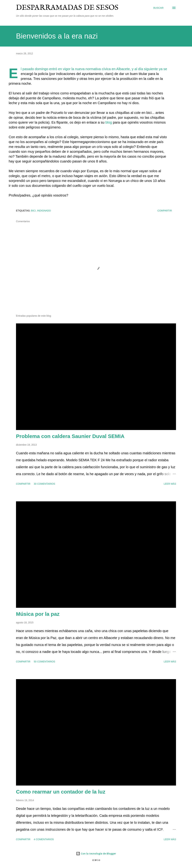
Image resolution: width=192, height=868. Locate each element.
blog (109, 122)
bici (33, 211)
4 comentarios (44, 839)
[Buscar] (158, 8)
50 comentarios (44, 662)
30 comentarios (44, 484)
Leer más (170, 484)
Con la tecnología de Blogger (96, 854)
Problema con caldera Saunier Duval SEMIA (70, 436)
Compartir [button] (165, 211)
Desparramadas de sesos (67, 8)
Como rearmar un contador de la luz (61, 792)
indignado (44, 211)
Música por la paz (38, 614)
